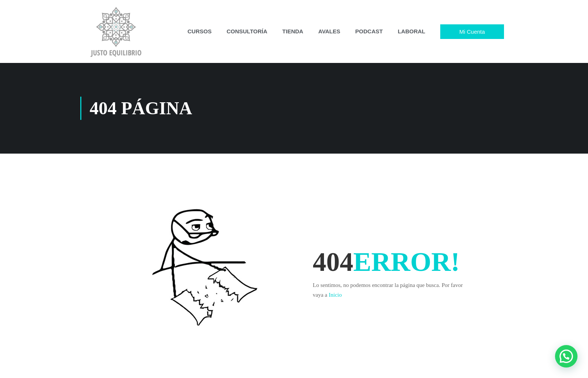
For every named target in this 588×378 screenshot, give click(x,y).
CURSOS (199, 31)
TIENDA (293, 31)
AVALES (329, 31)
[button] (566, 356)
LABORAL (412, 31)
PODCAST (369, 31)
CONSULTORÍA (247, 31)
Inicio (335, 295)
